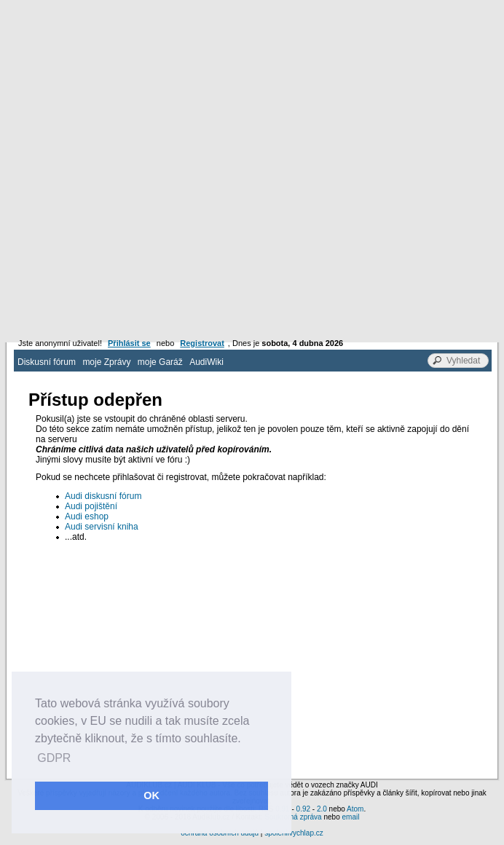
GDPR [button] (54, 758)
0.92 (303, 809)
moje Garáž (160, 362)
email (350, 817)
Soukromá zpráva (293, 817)
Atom (355, 809)
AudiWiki (206, 362)
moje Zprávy (106, 362)
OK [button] (151, 795)
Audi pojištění (91, 506)
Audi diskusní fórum (103, 496)
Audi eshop (87, 516)
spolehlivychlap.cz (294, 833)
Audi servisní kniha (102, 527)
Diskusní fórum (47, 362)
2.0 (322, 809)
